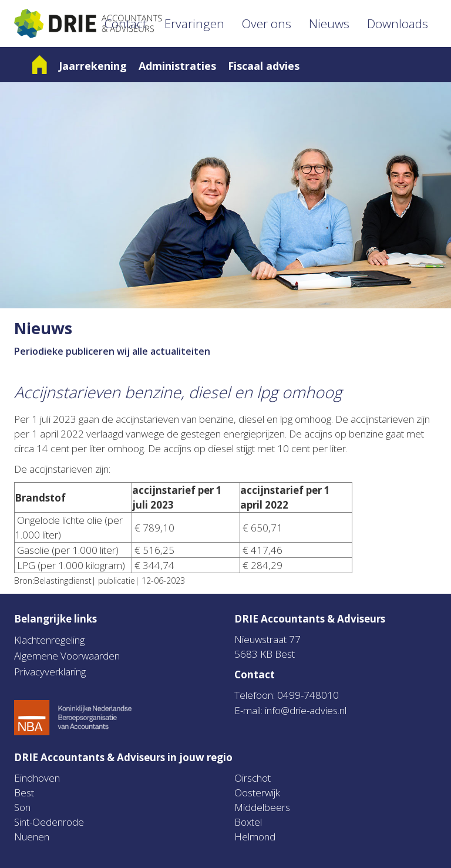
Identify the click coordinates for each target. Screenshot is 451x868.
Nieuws (329, 23)
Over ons (267, 23)
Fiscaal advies (264, 66)
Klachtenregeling (49, 640)
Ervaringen (194, 23)
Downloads (398, 23)
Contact (126, 23)
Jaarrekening (93, 66)
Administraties (177, 66)
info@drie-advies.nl (306, 710)
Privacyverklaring (50, 672)
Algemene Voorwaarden (67, 656)
